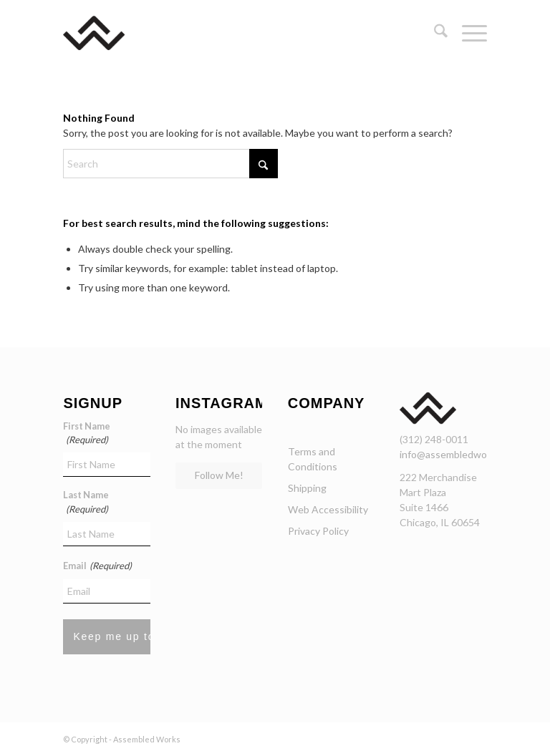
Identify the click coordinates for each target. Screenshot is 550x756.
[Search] (434, 33)
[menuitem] (434, 33)
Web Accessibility (328, 509)
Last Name (86, 503)
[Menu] (467, 33)
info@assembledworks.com (460, 454)
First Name (87, 434)
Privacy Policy (318, 531)
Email (97, 566)
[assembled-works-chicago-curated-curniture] (115, 33)
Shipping (307, 488)
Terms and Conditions (313, 459)
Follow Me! (219, 475)
